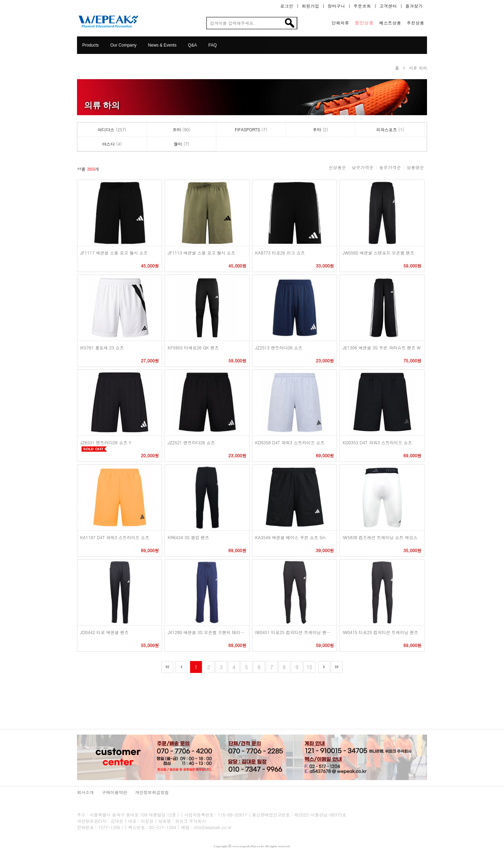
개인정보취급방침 (152, 792)
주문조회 (362, 6)
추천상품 (415, 23)
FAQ (212, 45)
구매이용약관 (114, 792)
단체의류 (341, 23)
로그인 (287, 6)
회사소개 (85, 792)
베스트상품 (390, 23)
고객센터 (388, 6)
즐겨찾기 (414, 6)
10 (309, 667)
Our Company (123, 45)
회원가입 (310, 6)
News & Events (162, 45)
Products (90, 45)
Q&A (192, 45)
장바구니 (336, 6)
